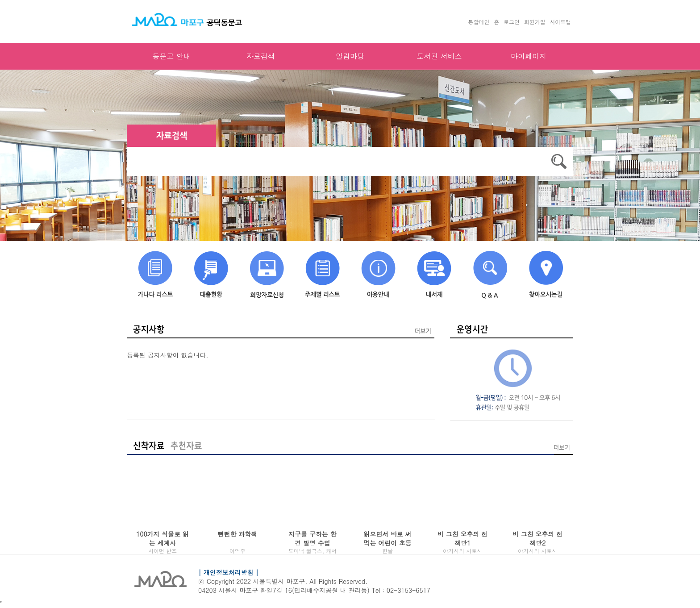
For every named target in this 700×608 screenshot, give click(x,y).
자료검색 (261, 56)
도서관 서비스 (439, 56)
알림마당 (350, 56)
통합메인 (479, 22)
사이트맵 (560, 22)
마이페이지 (529, 56)
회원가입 (535, 22)
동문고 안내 (171, 56)
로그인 (512, 22)
